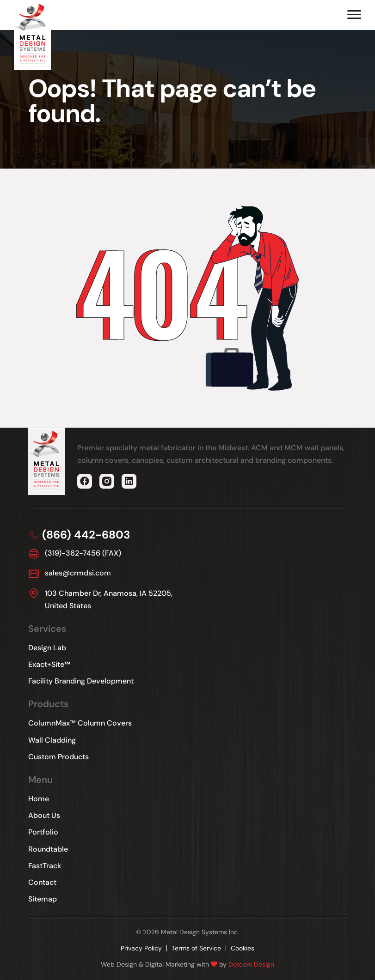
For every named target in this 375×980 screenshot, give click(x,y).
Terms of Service (196, 948)
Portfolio (43, 832)
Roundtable (48, 849)
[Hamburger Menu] (354, 15)
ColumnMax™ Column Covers (80, 723)
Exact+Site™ (49, 664)
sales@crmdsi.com (78, 573)
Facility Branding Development (81, 681)
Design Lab (47, 648)
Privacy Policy (141, 948)
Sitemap (43, 899)
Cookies (243, 948)
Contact (42, 882)
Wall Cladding (52, 740)
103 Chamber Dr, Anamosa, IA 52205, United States (109, 599)
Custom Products (58, 757)
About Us (44, 815)
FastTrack (45, 866)
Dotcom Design (251, 964)
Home (39, 799)
